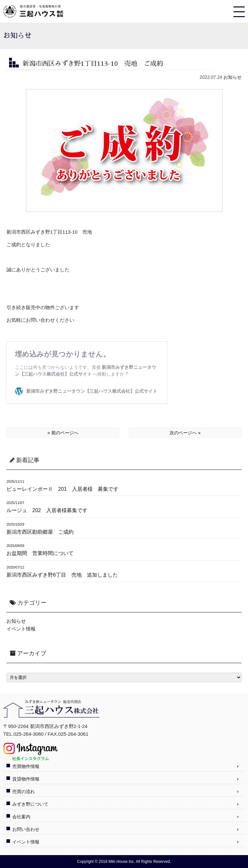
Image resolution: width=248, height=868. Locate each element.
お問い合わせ (26, 829)
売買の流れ (24, 792)
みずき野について (30, 804)
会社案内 (21, 817)
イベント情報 (21, 629)
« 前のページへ (63, 433)
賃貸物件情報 (26, 779)
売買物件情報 (26, 766)
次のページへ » (185, 433)
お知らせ (232, 77)
